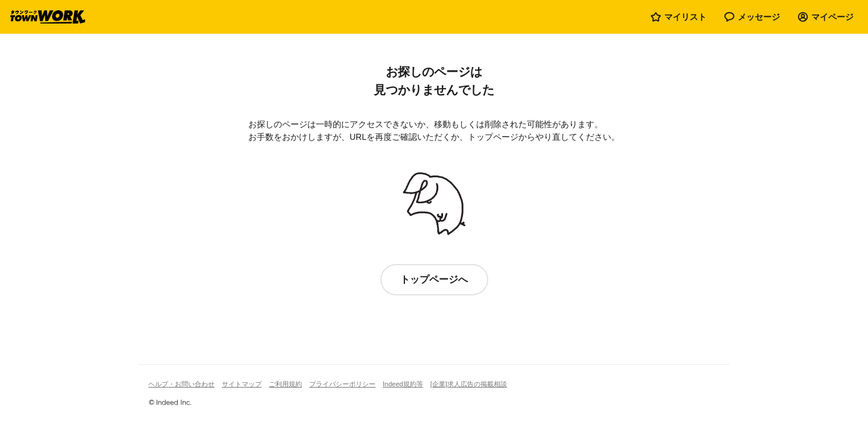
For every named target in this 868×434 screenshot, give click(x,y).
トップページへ (434, 279)
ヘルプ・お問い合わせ (181, 384)
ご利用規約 (285, 384)
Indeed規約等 (403, 384)
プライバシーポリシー (342, 384)
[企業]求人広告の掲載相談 (469, 384)
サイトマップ (242, 384)
